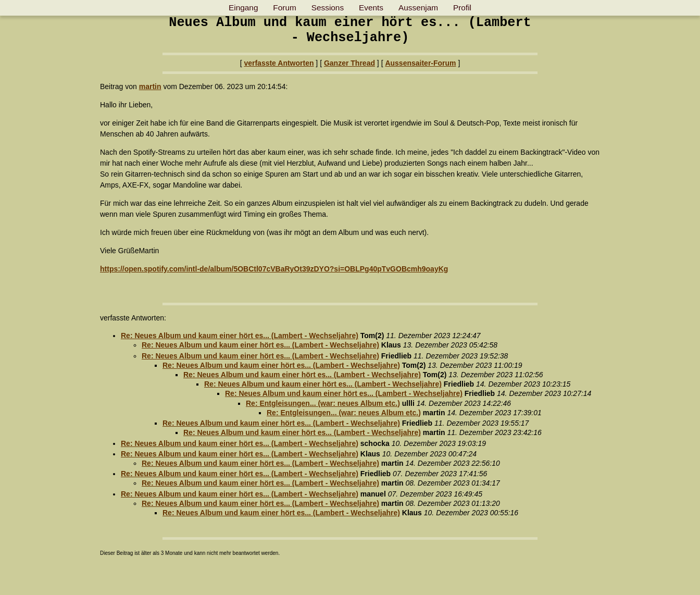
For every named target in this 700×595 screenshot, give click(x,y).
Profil (462, 8)
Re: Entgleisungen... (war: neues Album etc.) (323, 403)
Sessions (328, 8)
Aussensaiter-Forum (420, 63)
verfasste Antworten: (133, 318)
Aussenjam (418, 8)
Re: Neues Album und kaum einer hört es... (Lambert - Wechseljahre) (240, 336)
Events (371, 8)
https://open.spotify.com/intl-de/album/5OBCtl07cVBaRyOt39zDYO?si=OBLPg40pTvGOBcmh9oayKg (274, 269)
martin (150, 86)
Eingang (243, 8)
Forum (284, 8)
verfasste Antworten (279, 63)
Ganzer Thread (349, 63)
